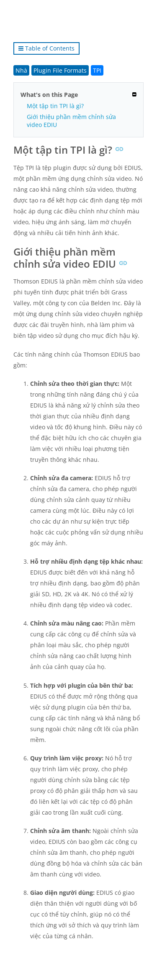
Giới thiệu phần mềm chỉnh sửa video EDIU (71, 121)
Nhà (21, 70)
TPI (97, 70)
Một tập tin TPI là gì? (55, 106)
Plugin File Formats (60, 70)
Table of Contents (46, 48)
